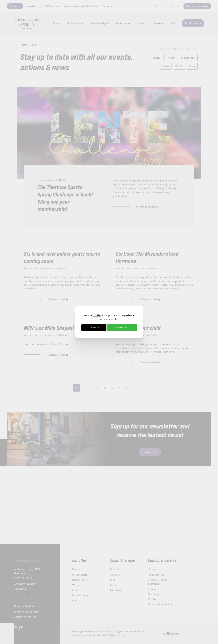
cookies (97, 315)
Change (94, 328)
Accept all (122, 328)
